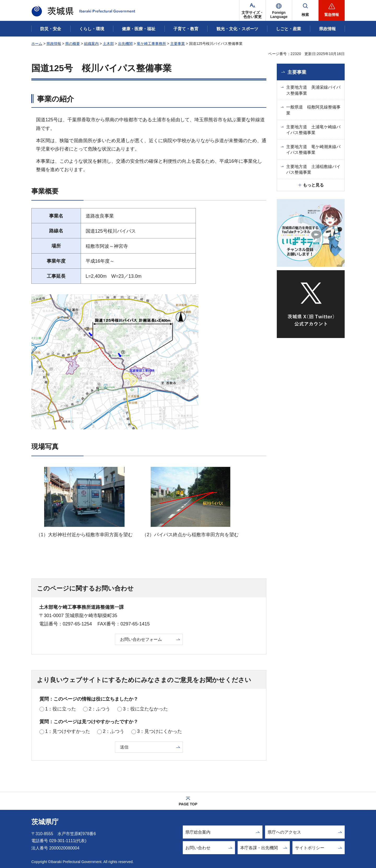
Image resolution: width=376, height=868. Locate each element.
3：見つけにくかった (160, 731)
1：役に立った (61, 709)
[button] (279, 10)
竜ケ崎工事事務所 (151, 44)
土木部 (108, 44)
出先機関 (125, 44)
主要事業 (178, 44)
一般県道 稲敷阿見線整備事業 (313, 110)
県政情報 (54, 44)
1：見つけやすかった (68, 731)
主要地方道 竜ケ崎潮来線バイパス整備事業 (313, 150)
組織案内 (91, 44)
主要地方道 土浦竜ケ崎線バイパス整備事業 (313, 130)
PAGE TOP (188, 804)
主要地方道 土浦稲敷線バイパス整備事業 (313, 169)
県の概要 (73, 44)
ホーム (37, 44)
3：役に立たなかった (145, 709)
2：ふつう (99, 709)
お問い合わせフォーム (141, 639)
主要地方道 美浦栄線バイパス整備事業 (313, 90)
